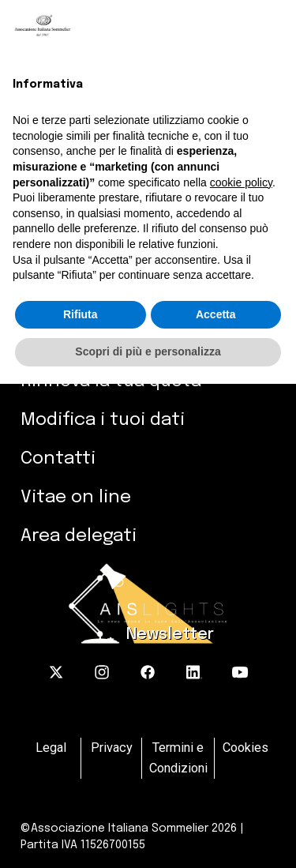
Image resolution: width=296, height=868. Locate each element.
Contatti (58, 458)
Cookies (245, 748)
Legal (51, 748)
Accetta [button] (216, 314)
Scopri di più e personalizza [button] (148, 351)
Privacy (112, 748)
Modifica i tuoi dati (103, 420)
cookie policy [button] (241, 182)
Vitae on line (76, 497)
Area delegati (79, 536)
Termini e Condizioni (178, 758)
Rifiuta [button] (81, 314)
